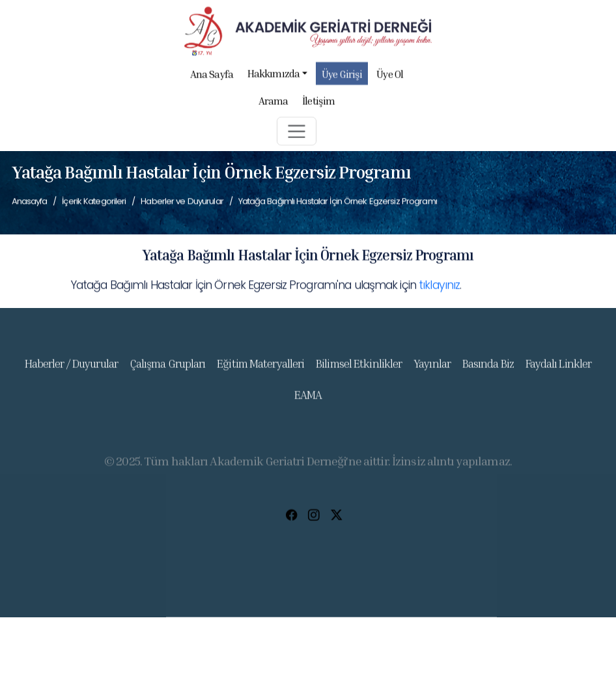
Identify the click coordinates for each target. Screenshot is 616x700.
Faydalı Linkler (559, 370)
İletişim (318, 104)
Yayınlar (432, 370)
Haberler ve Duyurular (182, 202)
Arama (273, 104)
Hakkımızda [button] (277, 76)
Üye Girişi (342, 78)
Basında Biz (488, 370)
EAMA (308, 402)
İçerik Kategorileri (94, 202)
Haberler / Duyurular (71, 370)
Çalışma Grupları (168, 370)
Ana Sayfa (212, 78)
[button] (297, 135)
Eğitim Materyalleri (260, 370)
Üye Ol (389, 78)
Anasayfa (30, 202)
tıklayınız (439, 287)
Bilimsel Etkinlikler (359, 370)
